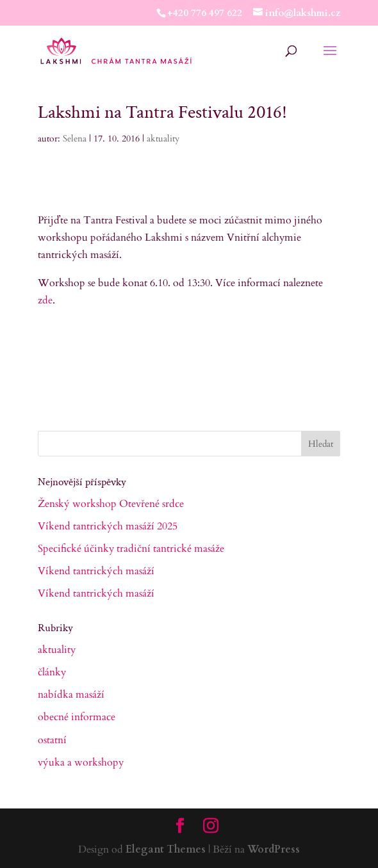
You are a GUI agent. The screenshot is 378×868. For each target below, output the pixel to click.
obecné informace (77, 717)
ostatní (52, 740)
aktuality (163, 139)
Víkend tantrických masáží (96, 571)
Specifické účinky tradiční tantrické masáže (131, 549)
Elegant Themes (166, 849)
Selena (75, 139)
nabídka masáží (71, 695)
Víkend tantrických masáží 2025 (108, 526)
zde (45, 300)
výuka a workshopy (81, 762)
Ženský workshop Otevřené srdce (111, 504)
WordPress (274, 849)
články (52, 672)
